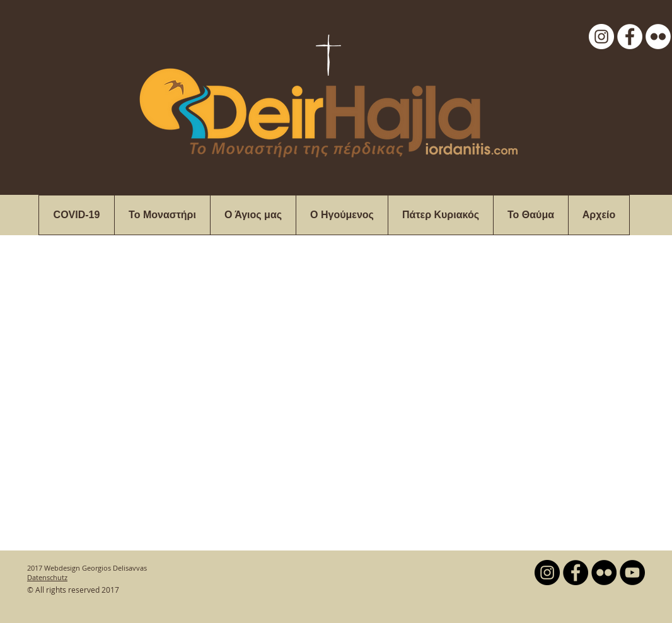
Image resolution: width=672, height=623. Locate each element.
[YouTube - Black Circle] (632, 573)
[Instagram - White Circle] (601, 37)
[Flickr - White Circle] (658, 37)
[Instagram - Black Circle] (547, 573)
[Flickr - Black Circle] (604, 573)
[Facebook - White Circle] (630, 37)
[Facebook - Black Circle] (576, 573)
